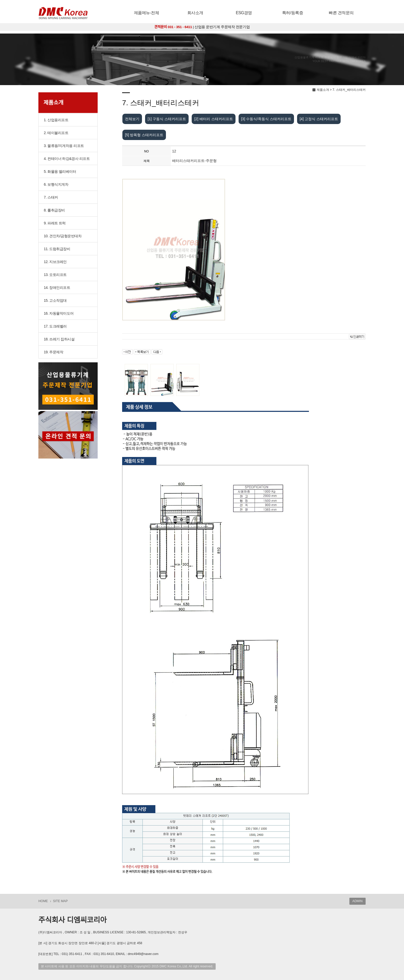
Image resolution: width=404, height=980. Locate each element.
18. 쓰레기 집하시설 (59, 339)
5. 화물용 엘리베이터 (60, 172)
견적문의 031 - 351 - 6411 (173, 27)
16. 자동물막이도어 (59, 313)
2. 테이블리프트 (56, 133)
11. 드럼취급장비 (57, 249)
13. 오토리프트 (55, 275)
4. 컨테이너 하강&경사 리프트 (67, 159)
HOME (43, 901)
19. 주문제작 (53, 352)
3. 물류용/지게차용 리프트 (64, 146)
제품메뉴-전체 (147, 13)
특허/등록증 (293, 13)
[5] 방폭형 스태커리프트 (144, 135)
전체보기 (132, 119)
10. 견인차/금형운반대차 (63, 236)
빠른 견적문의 (341, 13)
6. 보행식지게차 (56, 184)
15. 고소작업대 (55, 300)
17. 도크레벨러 (55, 326)
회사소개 (195, 13)
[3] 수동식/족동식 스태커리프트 (266, 119)
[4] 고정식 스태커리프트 (319, 119)
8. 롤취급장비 (54, 210)
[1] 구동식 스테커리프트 (167, 119)
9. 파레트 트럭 (55, 223)
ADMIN (357, 901)
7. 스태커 (51, 197)
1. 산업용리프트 (56, 120)
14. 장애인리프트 (57, 288)
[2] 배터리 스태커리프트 (213, 119)
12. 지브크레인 (55, 262)
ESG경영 (244, 13)
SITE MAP (60, 901)
